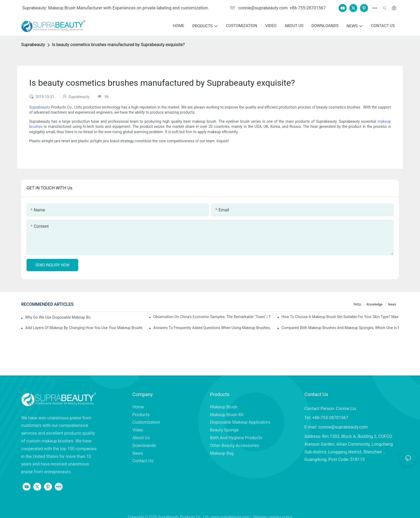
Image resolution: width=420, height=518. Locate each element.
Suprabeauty (33, 45)
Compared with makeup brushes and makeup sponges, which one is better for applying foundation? (340, 328)
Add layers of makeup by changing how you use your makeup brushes (84, 328)
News (392, 304)
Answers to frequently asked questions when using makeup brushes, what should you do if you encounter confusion (212, 328)
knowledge (375, 304)
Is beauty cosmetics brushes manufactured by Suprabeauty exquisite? (118, 45)
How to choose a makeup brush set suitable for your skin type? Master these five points (340, 317)
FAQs (357, 304)
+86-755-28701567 (308, 8)
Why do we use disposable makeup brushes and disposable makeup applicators (58, 317)
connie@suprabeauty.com (259, 8)
